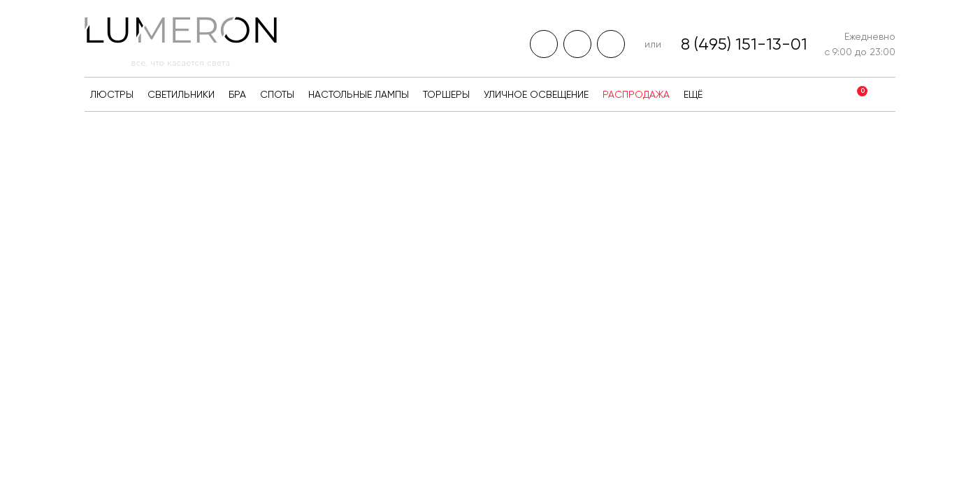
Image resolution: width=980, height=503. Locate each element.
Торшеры (446, 94)
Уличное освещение (536, 94)
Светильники (181, 94)
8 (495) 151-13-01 (744, 44)
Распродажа (636, 94)
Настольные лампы (359, 94)
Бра (237, 94)
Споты (277, 94)
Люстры (112, 94)
